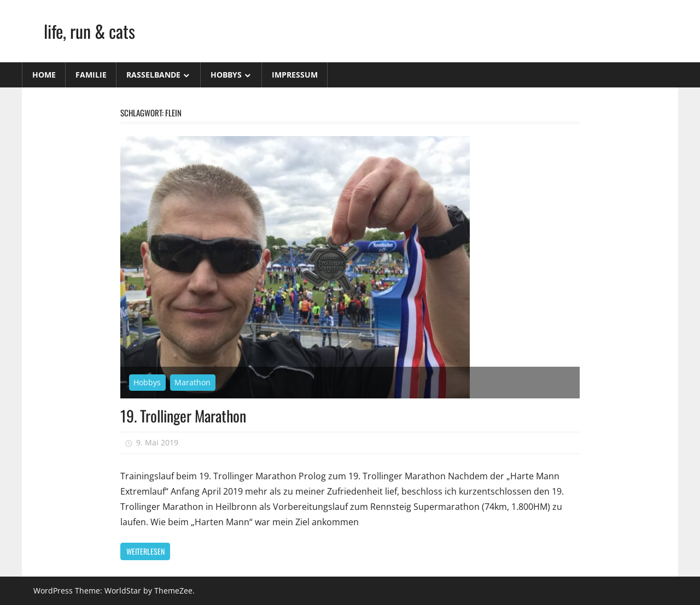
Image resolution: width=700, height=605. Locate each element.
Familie (91, 75)
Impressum (295, 75)
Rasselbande (153, 75)
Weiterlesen (145, 551)
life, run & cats (89, 31)
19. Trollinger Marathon (183, 416)
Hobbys (226, 75)
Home (44, 75)
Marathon (192, 382)
